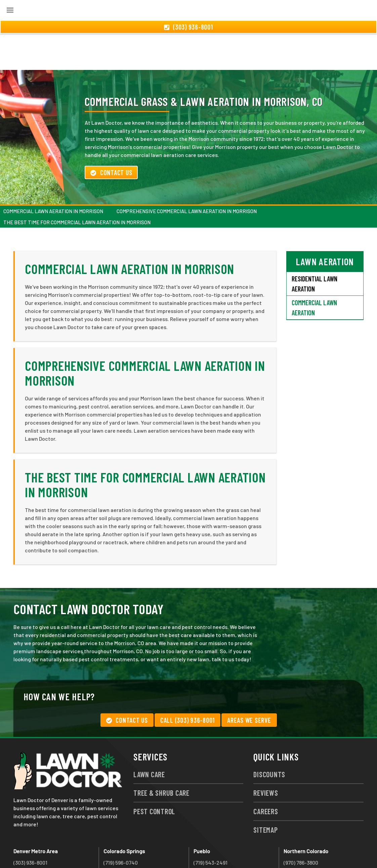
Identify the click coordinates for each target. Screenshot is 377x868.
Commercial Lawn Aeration (314, 271)
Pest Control (154, 775)
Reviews (266, 756)
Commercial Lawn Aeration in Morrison (53, 175)
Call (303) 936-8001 (187, 684)
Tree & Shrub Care (161, 756)
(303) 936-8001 (30, 826)
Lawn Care (149, 738)
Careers (266, 775)
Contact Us (111, 136)
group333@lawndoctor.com (317, 850)
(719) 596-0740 (121, 826)
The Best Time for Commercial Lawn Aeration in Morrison (77, 186)
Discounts (269, 738)
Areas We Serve (249, 684)
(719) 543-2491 (211, 826)
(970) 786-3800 (301, 826)
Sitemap (265, 793)
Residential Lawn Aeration (315, 247)
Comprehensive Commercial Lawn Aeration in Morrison (187, 175)
